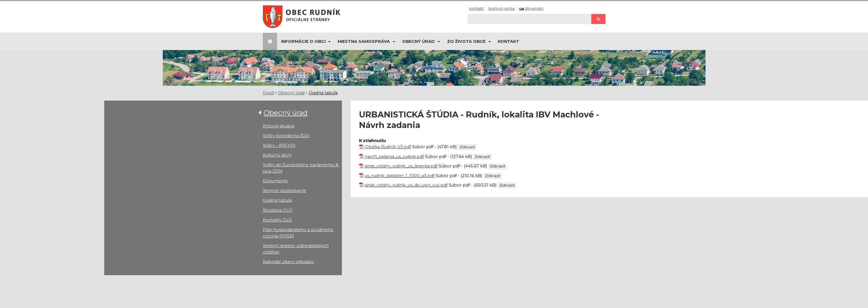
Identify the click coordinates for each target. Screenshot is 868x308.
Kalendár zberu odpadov (288, 262)
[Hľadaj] (529, 19)
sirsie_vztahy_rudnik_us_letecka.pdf (401, 166)
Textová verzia (502, 8)
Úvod (268, 93)
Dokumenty (275, 181)
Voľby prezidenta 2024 (286, 136)
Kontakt (477, 8)
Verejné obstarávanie (284, 191)
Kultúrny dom (277, 155)
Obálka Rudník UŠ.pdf (388, 147)
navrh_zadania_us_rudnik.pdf (394, 157)
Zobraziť (467, 147)
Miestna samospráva (364, 41)
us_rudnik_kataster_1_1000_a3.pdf (400, 176)
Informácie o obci (303, 41)
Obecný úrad (418, 41)
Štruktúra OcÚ (278, 210)
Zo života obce (466, 41)
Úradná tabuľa (323, 93)
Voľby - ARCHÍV (279, 145)
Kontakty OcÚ (277, 220)
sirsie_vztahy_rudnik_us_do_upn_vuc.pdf (406, 185)
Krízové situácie (279, 126)
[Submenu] (329, 41)
